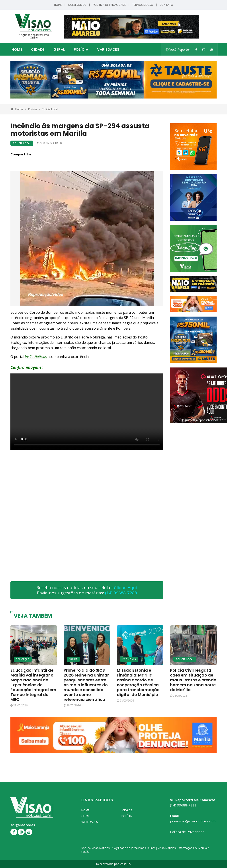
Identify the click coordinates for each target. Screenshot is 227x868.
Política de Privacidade (109, 5)
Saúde (73, 659)
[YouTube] (212, 49)
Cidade (38, 49)
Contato (166, 5)
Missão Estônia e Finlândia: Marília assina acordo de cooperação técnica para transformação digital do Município (138, 682)
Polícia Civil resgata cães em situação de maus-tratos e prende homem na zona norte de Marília (193, 680)
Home (58, 5)
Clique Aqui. (126, 588)
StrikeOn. (125, 864)
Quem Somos (77, 5)
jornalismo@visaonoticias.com (193, 821)
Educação (23, 659)
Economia (129, 659)
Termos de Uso (143, 5)
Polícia (81, 49)
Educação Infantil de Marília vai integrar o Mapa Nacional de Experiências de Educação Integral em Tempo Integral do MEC (33, 685)
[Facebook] (196, 49)
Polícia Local (50, 109)
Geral (59, 49)
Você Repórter (178, 49)
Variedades (108, 49)
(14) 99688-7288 (121, 593)
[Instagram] (204, 49)
